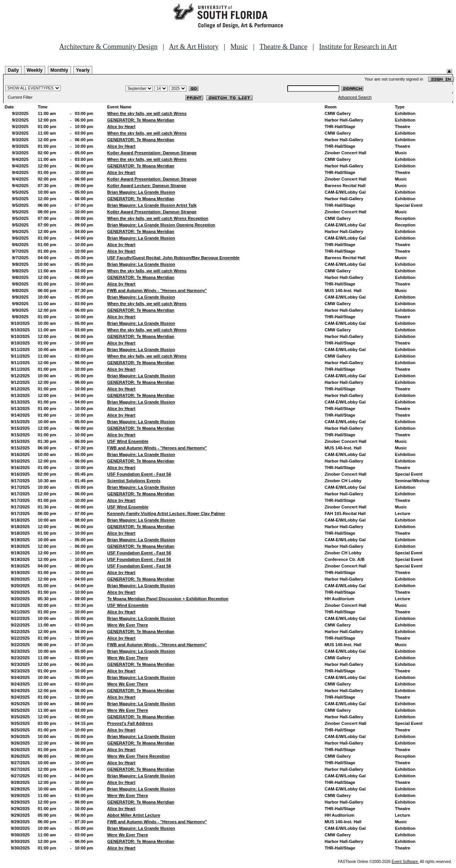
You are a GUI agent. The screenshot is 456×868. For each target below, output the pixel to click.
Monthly (59, 70)
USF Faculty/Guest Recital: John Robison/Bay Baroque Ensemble (173, 258)
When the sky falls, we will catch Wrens (147, 113)
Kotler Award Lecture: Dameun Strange (147, 186)
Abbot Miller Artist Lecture (134, 815)
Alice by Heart (121, 127)
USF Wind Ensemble (128, 441)
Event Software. (405, 862)
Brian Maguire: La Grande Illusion (141, 192)
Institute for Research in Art (358, 47)
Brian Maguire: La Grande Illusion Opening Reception (161, 225)
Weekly (35, 70)
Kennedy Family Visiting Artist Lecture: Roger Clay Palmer (166, 513)
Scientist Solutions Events (134, 481)
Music (239, 47)
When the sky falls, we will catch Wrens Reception (158, 218)
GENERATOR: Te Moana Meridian (141, 120)
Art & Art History (194, 47)
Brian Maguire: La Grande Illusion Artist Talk (152, 205)
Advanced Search (355, 97)
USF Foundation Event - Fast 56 (139, 474)
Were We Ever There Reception (138, 756)
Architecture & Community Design (108, 47)
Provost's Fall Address (130, 723)
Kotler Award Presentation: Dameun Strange (152, 153)
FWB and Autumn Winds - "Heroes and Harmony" (157, 290)
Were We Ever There (127, 625)
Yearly (83, 70)
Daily (13, 70)
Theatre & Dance (283, 47)
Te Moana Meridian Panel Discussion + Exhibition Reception (168, 599)
